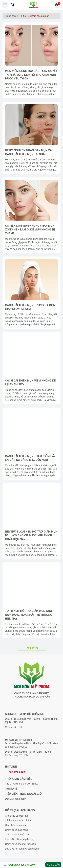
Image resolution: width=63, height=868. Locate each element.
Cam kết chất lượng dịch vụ (20, 839)
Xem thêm (32, 648)
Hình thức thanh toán (16, 825)
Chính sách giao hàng (16, 830)
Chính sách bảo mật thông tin (20, 844)
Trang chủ (10, 16)
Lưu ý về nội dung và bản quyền (22, 849)
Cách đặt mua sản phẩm (18, 820)
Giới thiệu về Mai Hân (16, 816)
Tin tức (23, 16)
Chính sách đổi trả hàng (18, 835)
